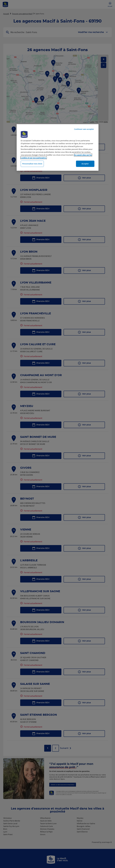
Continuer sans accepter (84, 129)
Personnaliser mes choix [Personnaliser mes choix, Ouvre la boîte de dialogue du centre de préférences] (32, 164)
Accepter (85, 164)
